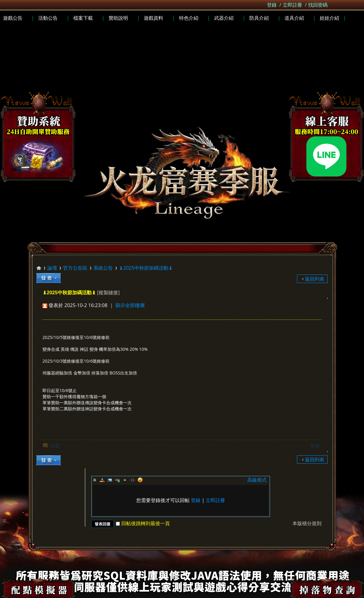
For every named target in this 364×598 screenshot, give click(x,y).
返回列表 (315, 279)
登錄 (272, 5)
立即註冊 (292, 5)
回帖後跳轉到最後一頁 (143, 523)
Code (133, 480)
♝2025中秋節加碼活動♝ (146, 268)
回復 (55, 446)
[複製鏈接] (108, 292)
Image (110, 480)
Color (102, 480)
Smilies (140, 480)
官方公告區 (75, 268)
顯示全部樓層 (130, 305)
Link (117, 480)
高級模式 (257, 480)
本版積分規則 (307, 523)
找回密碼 (318, 5)
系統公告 (103, 268)
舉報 (315, 446)
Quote (125, 480)
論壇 (52, 268)
